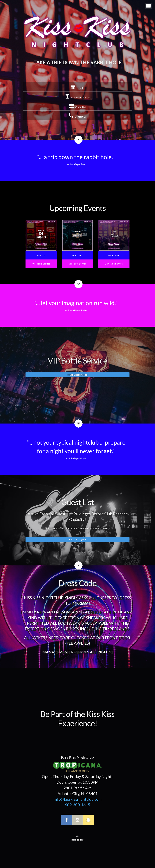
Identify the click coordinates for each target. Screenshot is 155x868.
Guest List (78, 107)
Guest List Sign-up (78, 539)
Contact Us (78, 117)
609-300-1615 (77, 805)
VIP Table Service (41, 264)
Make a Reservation (78, 375)
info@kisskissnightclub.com (78, 799)
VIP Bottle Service (78, 97)
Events (78, 88)
